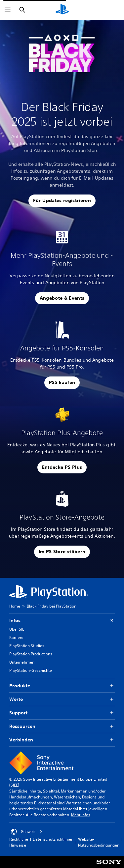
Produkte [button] (62, 686)
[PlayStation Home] (62, 10)
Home (15, 606)
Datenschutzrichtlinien (53, 839)
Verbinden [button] (62, 740)
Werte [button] (62, 699)
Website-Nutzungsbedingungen (99, 842)
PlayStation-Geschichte (31, 670)
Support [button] (62, 713)
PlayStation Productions (31, 654)
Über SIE (17, 629)
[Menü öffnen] (8, 10)
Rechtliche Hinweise (19, 842)
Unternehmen (22, 662)
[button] (62, 201)
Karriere (16, 637)
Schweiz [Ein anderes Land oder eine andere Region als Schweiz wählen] (27, 832)
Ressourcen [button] (62, 726)
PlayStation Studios (27, 646)
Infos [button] (62, 621)
